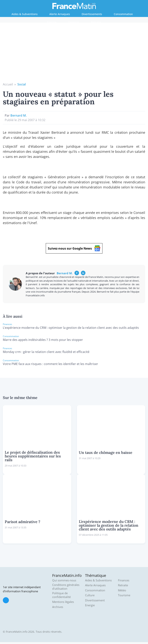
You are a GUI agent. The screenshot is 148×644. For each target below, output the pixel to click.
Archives (58, 607)
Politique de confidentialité (61, 595)
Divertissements (92, 14)
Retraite (96, 22)
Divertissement (95, 600)
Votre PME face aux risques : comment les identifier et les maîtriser (50, 364)
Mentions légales (63, 602)
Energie (52, 22)
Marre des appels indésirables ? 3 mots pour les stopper (43, 340)
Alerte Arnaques (60, 14)
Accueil (8, 84)
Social (22, 84)
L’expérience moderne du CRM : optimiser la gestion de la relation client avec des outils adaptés (71, 328)
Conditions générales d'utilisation (66, 587)
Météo (122, 590)
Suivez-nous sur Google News (74, 248)
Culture (90, 595)
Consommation (123, 14)
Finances (74, 22)
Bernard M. (19, 115)
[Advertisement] (74, 54)
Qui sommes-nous (64, 580)
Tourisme (124, 595)
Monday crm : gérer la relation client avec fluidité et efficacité (46, 352)
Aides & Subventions (25, 14)
